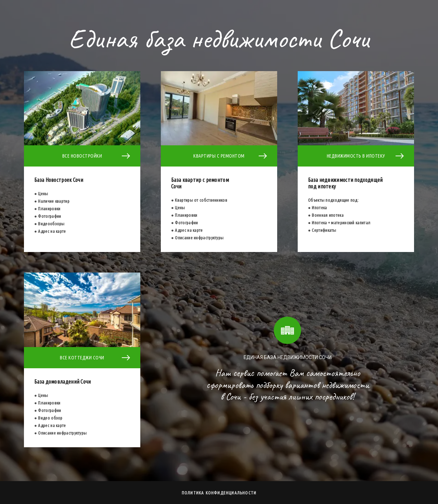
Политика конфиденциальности (219, 493)
